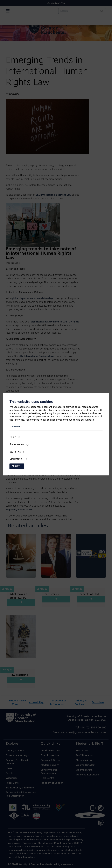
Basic (13, 437)
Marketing (16, 459)
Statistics (15, 452)
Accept (16, 466)
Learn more (16, 426)
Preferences (17, 445)
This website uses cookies (31, 402)
